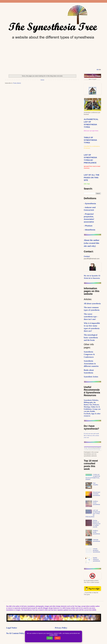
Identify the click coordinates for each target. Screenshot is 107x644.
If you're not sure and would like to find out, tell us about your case (91, 435)
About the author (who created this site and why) (92, 243)
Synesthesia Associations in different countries (91, 364)
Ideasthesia (90, 230)
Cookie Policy (54, 635)
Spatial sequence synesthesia (96, 559)
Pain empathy (95, 484)
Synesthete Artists (91, 377)
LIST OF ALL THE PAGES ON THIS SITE (92, 177)
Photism (89, 226)
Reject (58, 638)
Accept (50, 638)
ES (98, 70)
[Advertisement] (53, 53)
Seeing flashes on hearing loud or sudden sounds (97, 524)
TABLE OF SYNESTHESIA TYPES (90, 140)
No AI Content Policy (15, 633)
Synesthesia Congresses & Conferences (89, 354)
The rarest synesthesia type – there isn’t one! (91, 317)
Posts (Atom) (17, 83)
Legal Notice (12, 628)
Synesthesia (90, 203)
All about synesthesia (92, 304)
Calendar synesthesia (96, 540)
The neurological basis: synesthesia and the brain (91, 338)
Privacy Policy (61, 628)
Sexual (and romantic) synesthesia (96, 494)
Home (42, 80)
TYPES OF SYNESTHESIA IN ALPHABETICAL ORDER (93, 477)
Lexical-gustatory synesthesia (96, 550)
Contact (87, 256)
